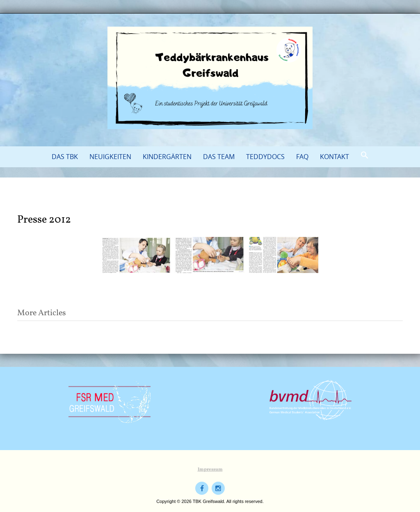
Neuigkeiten (110, 157)
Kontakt (334, 157)
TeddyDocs (265, 157)
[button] (365, 155)
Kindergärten (167, 157)
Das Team (219, 157)
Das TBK (65, 157)
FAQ (302, 157)
